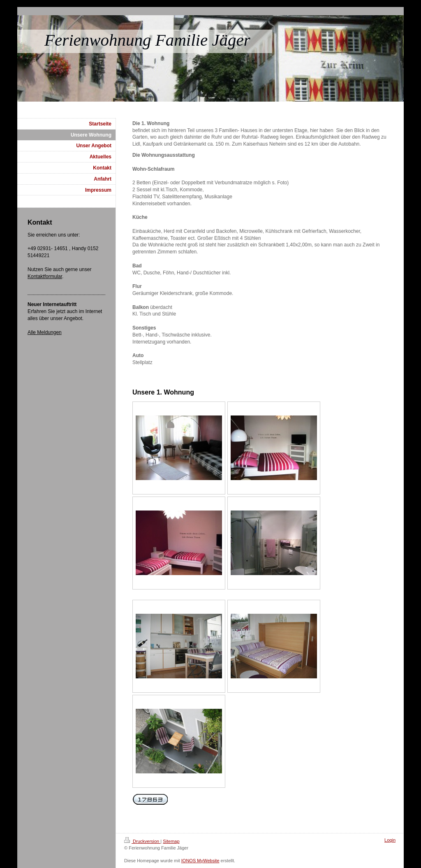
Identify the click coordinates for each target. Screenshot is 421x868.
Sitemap (171, 841)
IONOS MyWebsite (200, 861)
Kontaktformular (45, 276)
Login (390, 840)
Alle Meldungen (45, 332)
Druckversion (142, 841)
